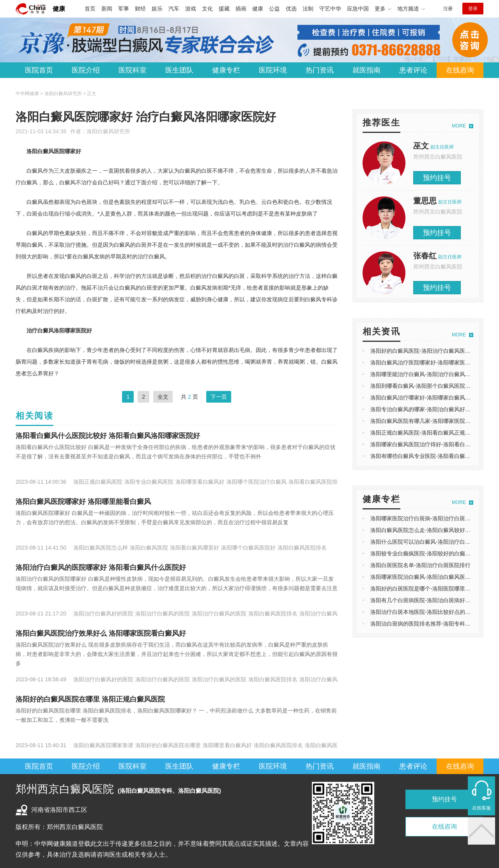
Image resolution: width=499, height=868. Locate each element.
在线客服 (481, 808)
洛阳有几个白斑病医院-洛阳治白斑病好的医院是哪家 (434, 600)
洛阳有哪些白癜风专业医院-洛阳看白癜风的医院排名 (434, 456)
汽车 (174, 9)
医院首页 (39, 70)
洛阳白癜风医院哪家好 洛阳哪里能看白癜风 (83, 502)
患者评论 (413, 70)
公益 (274, 9)
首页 (90, 9)
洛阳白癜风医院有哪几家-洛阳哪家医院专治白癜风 (431, 421)
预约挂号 (437, 178)
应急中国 (358, 9)
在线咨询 (460, 70)
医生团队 (179, 70)
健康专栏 (226, 70)
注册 (448, 9)
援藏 (224, 9)
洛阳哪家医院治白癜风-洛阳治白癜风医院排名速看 (431, 577)
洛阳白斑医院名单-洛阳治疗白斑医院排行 (420, 565)
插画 (241, 9)
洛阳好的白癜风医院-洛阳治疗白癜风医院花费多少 (431, 351)
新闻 (107, 9)
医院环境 (273, 70)
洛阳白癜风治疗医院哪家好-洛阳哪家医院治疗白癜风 (434, 362)
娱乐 (157, 9)
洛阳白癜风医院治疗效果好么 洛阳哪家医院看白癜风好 (101, 633)
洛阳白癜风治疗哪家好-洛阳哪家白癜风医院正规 (429, 398)
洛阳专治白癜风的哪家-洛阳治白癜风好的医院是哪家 (434, 409)
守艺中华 (330, 9)
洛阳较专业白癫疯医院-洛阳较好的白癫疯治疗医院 (431, 553)
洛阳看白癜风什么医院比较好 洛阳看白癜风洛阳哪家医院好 (108, 436)
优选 (291, 9)
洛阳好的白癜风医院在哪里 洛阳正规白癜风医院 (90, 699)
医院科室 (133, 70)
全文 (163, 397)
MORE (459, 126)
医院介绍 (86, 70)
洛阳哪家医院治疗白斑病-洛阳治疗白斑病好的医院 (431, 518)
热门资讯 (320, 70)
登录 (473, 9)
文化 (207, 9)
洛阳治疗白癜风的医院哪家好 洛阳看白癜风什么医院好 (101, 567)
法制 (308, 9)
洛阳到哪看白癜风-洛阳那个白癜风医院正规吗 (426, 386)
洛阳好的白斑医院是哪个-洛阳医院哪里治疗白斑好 (431, 589)
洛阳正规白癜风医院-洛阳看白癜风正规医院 (423, 433)
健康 (59, 9)
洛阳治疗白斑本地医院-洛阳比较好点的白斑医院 (429, 612)
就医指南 (366, 70)
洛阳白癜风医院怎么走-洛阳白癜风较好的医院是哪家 (434, 530)
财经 (140, 9)
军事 (124, 9)
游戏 (191, 9)
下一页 (219, 397)
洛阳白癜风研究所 (108, 131)
